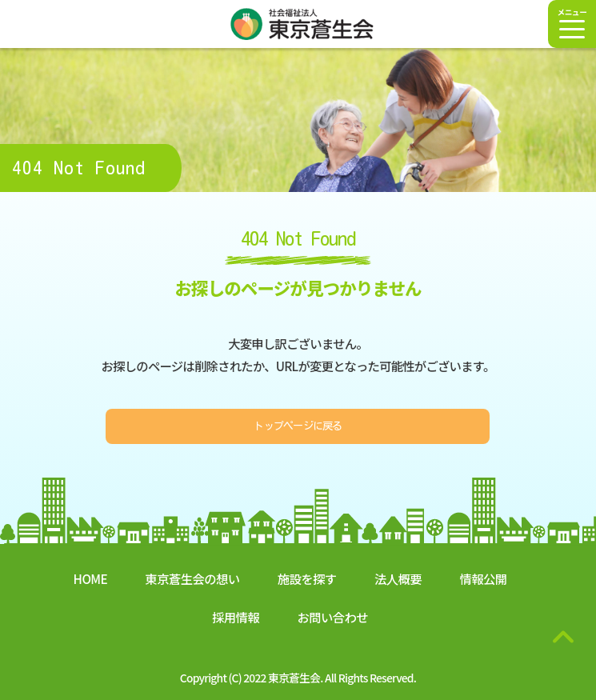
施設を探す (307, 578)
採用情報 (236, 617)
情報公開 (483, 578)
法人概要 (398, 578)
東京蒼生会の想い (192, 578)
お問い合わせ (332, 617)
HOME (90, 578)
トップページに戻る (298, 426)
